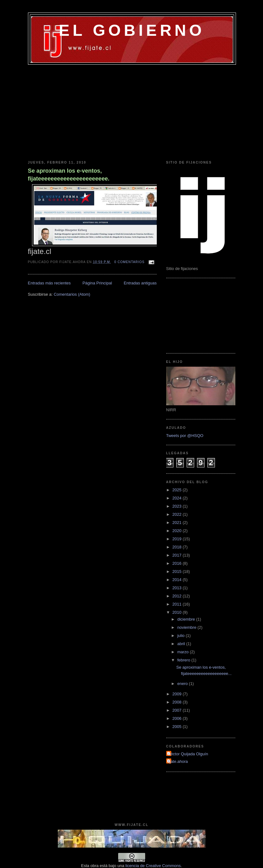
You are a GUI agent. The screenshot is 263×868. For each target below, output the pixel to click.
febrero (184, 660)
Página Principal (97, 283)
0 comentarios (129, 262)
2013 (178, 588)
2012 (178, 596)
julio (181, 636)
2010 (178, 612)
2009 (178, 694)
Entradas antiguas (140, 283)
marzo (184, 652)
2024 (178, 498)
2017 (178, 555)
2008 (178, 702)
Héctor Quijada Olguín (188, 754)
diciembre (187, 619)
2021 (178, 523)
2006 (178, 718)
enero (183, 684)
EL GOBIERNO (132, 30)
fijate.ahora (178, 761)
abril (182, 644)
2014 (178, 580)
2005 (178, 727)
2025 (178, 490)
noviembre (187, 627)
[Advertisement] (132, 112)
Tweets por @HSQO (185, 436)
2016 (178, 563)
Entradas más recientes (49, 283)
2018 (178, 547)
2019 (178, 539)
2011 (178, 604)
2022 (178, 514)
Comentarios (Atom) (72, 294)
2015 (178, 571)
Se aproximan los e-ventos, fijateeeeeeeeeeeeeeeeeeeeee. (69, 175)
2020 (178, 531)
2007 (178, 710)
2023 (178, 506)
